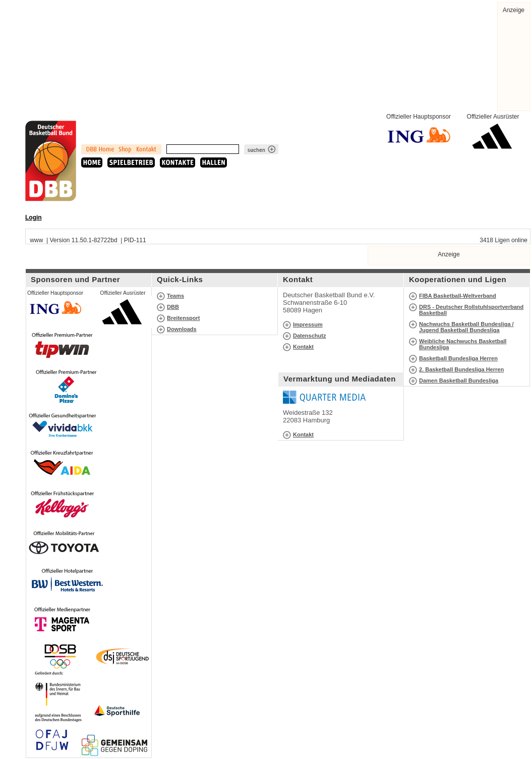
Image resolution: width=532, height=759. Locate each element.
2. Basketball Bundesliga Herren (461, 369)
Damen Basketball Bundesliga (459, 381)
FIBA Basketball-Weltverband (458, 296)
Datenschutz (309, 336)
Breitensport (183, 318)
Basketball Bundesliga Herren (458, 358)
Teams (175, 296)
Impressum (308, 324)
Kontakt (303, 347)
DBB (173, 307)
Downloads (182, 329)
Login (34, 218)
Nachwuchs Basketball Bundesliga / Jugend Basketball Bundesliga (466, 327)
